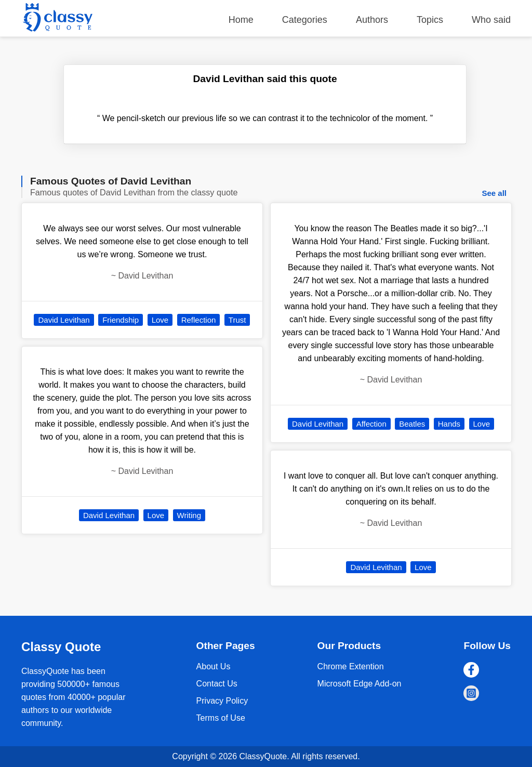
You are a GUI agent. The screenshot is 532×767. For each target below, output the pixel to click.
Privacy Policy (222, 701)
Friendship (121, 320)
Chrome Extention (351, 666)
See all (494, 193)
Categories (305, 20)
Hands (449, 424)
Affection (371, 424)
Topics (430, 20)
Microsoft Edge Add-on (360, 684)
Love (160, 320)
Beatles (412, 424)
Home (241, 20)
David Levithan (64, 320)
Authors (372, 20)
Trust (237, 320)
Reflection (199, 320)
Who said (491, 20)
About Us (214, 666)
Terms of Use (221, 718)
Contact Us (217, 684)
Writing (189, 515)
